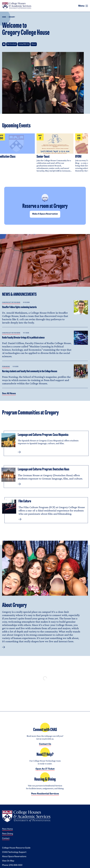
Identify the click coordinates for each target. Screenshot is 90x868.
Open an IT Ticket (45, 769)
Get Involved (12, 44)
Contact (6, 838)
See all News (9, 394)
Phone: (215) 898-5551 (12, 865)
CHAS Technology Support (14, 852)
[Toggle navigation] (87, 6)
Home (4, 17)
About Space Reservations (14, 857)
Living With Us (24, 44)
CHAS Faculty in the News (11, 303)
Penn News (6, 367)
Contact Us (45, 744)
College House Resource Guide (16, 848)
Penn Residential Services (45, 794)
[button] (4, 647)
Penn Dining (8, 834)
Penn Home (7, 829)
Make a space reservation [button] (45, 214)
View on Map (8, 861)
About (34, 44)
